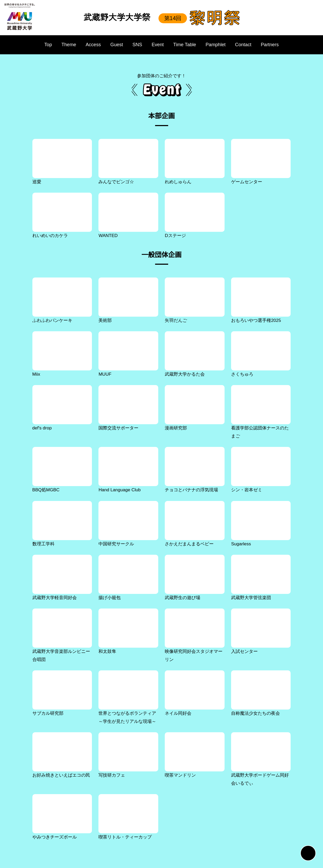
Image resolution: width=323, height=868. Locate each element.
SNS (134, 45)
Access (91, 45)
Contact (245, 45)
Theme (66, 45)
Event (155, 45)
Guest (114, 45)
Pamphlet (216, 45)
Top (44, 45)
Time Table (183, 45)
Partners (274, 45)
